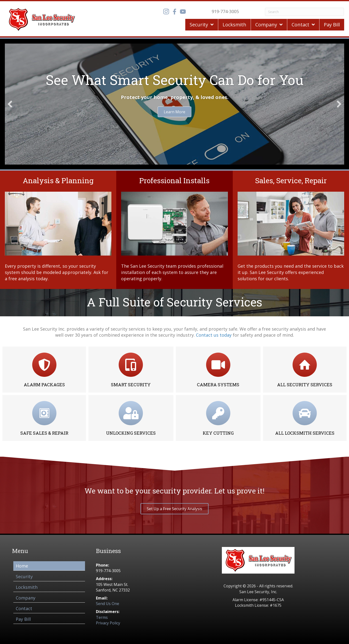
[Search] (305, 12)
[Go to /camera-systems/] (218, 370)
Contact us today (214, 335)
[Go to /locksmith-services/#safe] (44, 418)
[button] (10, 104)
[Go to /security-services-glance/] (58, 230)
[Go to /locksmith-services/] (305, 418)
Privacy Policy (108, 623)
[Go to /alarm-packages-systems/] (44, 370)
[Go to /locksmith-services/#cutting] (218, 418)
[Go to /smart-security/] (131, 370)
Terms (102, 617)
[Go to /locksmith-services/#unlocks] (131, 418)
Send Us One (108, 604)
